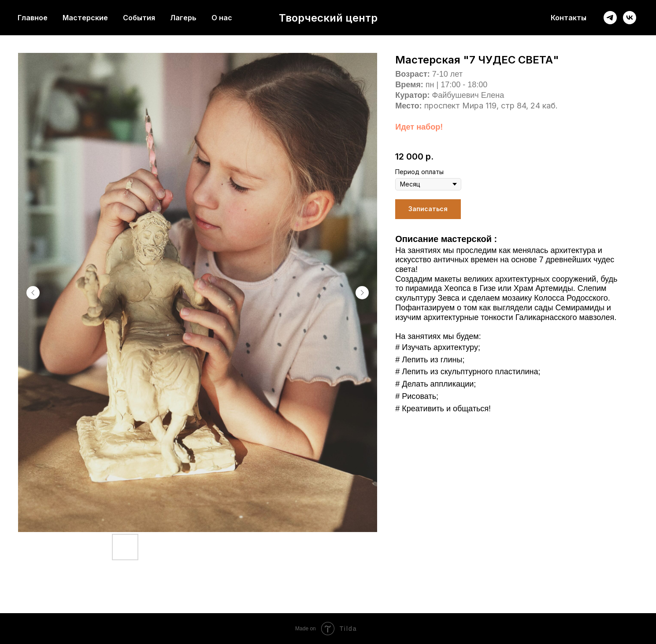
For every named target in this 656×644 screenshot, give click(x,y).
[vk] (630, 18)
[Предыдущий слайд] (33, 293)
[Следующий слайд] (362, 293)
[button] (428, 209)
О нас (222, 18)
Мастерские (85, 18)
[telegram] (610, 18)
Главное (33, 18)
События (139, 18)
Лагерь (183, 18)
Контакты (569, 18)
